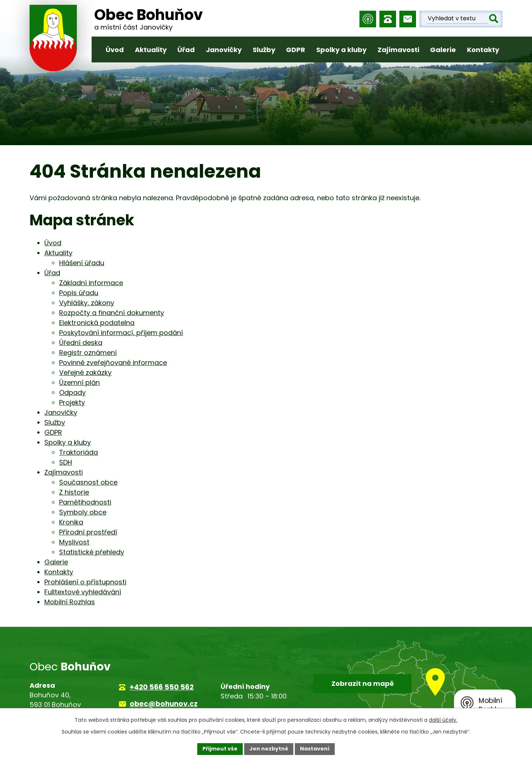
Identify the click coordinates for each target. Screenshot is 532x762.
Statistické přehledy (92, 552)
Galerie (443, 50)
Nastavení (315, 749)
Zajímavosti (398, 50)
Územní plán (79, 382)
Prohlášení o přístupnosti (85, 582)
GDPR (296, 50)
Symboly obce (83, 512)
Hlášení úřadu (82, 263)
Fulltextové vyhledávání (83, 592)
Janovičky (224, 50)
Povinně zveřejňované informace (113, 363)
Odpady (72, 392)
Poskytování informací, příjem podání (121, 333)
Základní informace (91, 283)
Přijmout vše (220, 749)
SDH (66, 462)
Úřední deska (81, 343)
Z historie (74, 492)
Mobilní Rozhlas (70, 602)
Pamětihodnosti (85, 502)
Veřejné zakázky (85, 373)
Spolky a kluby (341, 50)
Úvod (115, 50)
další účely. (443, 720)
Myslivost (74, 542)
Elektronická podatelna (97, 323)
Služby (264, 50)
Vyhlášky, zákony (87, 303)
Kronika (71, 522)
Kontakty (483, 50)
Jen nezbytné (269, 749)
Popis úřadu (79, 293)
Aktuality (151, 50)
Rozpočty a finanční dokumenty (112, 313)
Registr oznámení (88, 353)
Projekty (72, 402)
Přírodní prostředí (88, 532)
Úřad (186, 50)
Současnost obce (88, 482)
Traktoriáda (79, 452)
